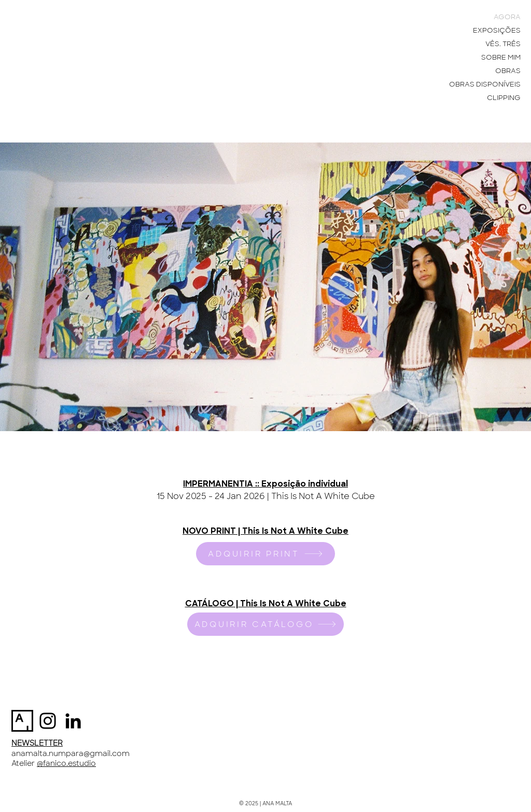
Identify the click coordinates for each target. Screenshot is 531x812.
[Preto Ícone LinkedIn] (73, 721)
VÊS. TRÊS (503, 44)
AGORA (507, 17)
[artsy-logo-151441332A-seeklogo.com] (22, 721)
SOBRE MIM (501, 57)
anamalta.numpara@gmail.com (71, 753)
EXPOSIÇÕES (497, 30)
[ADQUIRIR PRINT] (265, 554)
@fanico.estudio (66, 763)
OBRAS (508, 71)
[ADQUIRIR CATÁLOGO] (265, 624)
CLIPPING (504, 98)
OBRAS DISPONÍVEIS (485, 84)
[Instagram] (48, 721)
